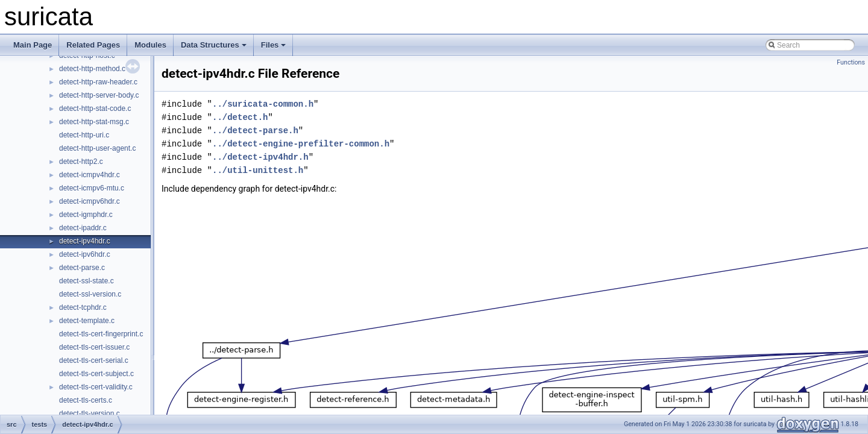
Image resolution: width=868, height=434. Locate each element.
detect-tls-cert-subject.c (96, 374)
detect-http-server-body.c (99, 95)
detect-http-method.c (92, 69)
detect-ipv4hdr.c (85, 241)
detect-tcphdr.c (83, 307)
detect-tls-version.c (90, 414)
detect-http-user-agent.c (97, 148)
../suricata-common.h (263, 104)
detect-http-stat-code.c (95, 108)
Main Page (33, 45)
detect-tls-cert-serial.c (94, 360)
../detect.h (240, 117)
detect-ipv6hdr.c (85, 254)
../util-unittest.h (258, 170)
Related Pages (93, 45)
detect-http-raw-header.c (98, 82)
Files (274, 45)
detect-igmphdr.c (86, 215)
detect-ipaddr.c (83, 228)
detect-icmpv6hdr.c (90, 201)
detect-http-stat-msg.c (94, 122)
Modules (150, 45)
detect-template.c (87, 321)
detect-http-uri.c (84, 135)
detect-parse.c (82, 268)
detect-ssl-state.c (86, 281)
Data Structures (214, 45)
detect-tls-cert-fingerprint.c (101, 334)
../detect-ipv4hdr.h (260, 157)
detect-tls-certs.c (86, 400)
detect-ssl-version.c (90, 294)
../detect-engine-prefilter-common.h (301, 144)
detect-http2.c (81, 162)
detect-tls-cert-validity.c (96, 387)
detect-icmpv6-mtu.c (92, 188)
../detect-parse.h (255, 131)
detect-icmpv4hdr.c (90, 175)
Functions (851, 62)
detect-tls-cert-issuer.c (94, 347)
